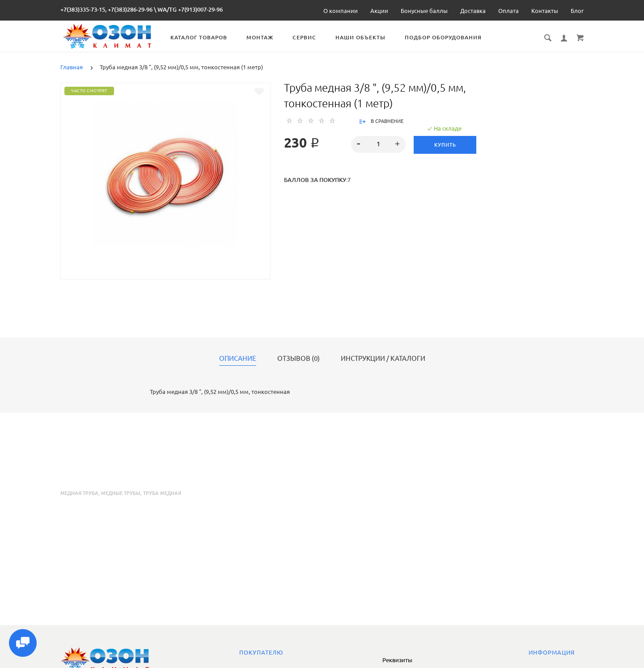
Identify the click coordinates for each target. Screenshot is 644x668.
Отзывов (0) (299, 359)
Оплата (508, 11)
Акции (379, 11)
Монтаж (266, 37)
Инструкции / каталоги (383, 359)
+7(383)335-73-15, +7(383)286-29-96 (106, 9)
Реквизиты (397, 660)
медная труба (79, 493)
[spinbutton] (379, 144)
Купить (446, 145)
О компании (341, 11)
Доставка (473, 11)
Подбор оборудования (449, 37)
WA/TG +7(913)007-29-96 (190, 9)
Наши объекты (367, 37)
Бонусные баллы (424, 11)
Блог (577, 11)
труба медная (162, 493)
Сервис (311, 37)
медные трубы (121, 493)
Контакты (545, 11)
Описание (238, 359)
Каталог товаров (205, 37)
